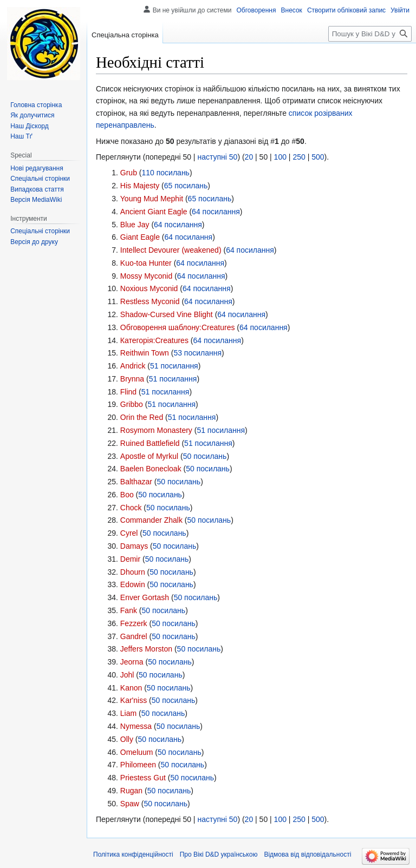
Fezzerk (134, 623)
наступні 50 (217, 157)
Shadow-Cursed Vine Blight (167, 314)
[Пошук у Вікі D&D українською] (370, 34)
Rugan (131, 791)
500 (318, 157)
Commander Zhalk (151, 520)
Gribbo (132, 404)
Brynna (132, 379)
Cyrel (129, 533)
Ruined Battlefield (150, 443)
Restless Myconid (150, 301)
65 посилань (186, 186)
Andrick (133, 366)
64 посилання (216, 212)
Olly (127, 739)
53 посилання (197, 353)
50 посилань (205, 456)
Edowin (133, 584)
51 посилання (174, 366)
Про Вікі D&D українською (219, 854)
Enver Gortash (145, 597)
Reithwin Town (145, 353)
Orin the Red (142, 417)
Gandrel (134, 636)
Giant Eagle (140, 237)
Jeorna (132, 662)
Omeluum (137, 752)
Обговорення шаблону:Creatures (178, 327)
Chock (131, 508)
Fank (129, 610)
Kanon (131, 688)
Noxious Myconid (149, 288)
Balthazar (136, 482)
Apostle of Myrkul (149, 456)
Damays (134, 546)
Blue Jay (135, 225)
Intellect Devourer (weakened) (171, 250)
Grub (129, 173)
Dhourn (133, 572)
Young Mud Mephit (152, 199)
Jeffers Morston (146, 649)
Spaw (130, 804)
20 (249, 157)
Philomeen (138, 765)
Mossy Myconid (146, 276)
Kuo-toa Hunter (146, 263)
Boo (127, 495)
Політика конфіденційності (133, 854)
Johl (127, 675)
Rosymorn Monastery (156, 430)
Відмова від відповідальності (307, 854)
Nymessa (136, 726)
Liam (128, 713)
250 (299, 157)
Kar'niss (134, 700)
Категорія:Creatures (154, 340)
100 (280, 157)
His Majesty (140, 186)
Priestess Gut (143, 778)
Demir (130, 559)
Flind (128, 392)
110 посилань (165, 173)
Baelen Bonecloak (151, 469)
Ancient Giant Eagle (154, 212)
